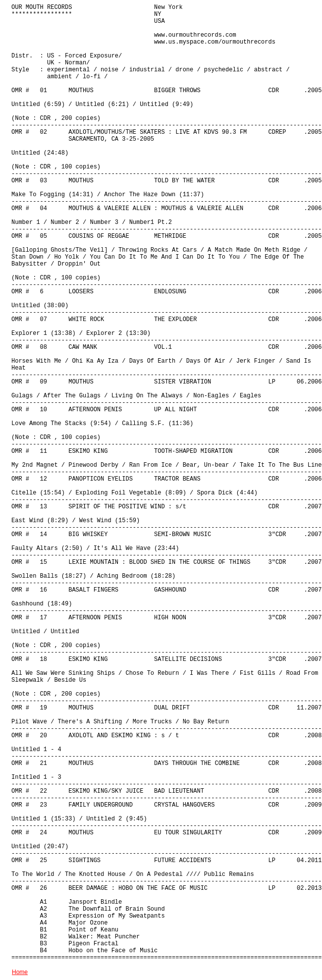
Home (20, 972)
